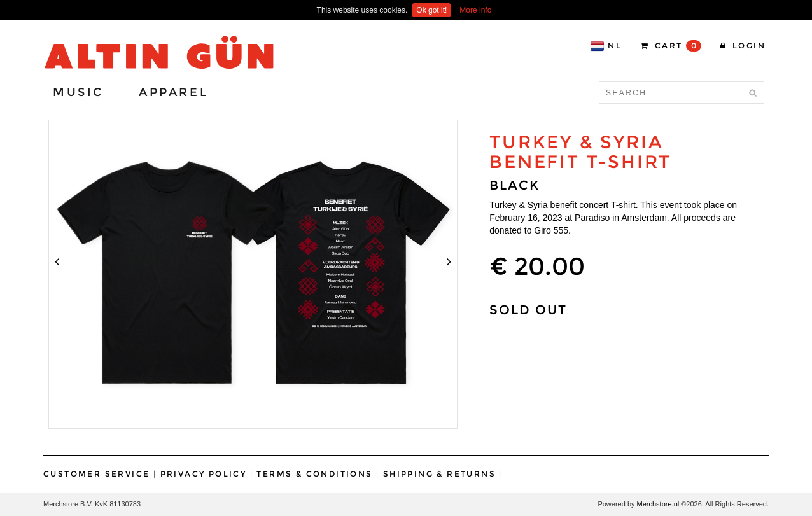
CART (671, 46)
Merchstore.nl (658, 504)
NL (606, 46)
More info (475, 10)
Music (78, 92)
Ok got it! (431, 10)
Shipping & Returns (439, 474)
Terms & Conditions (314, 474)
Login (743, 45)
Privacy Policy (204, 474)
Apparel (173, 92)
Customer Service (96, 474)
